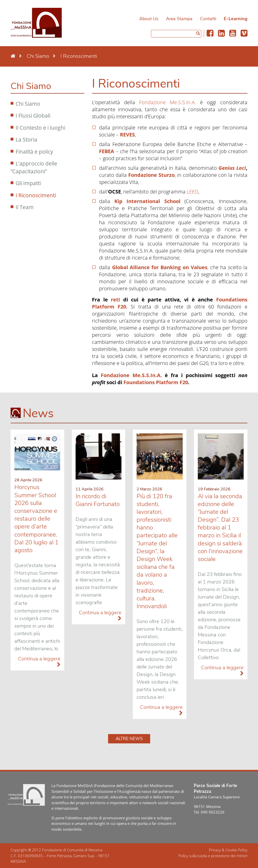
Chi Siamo (28, 104)
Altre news (129, 739)
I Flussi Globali (33, 116)
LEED (192, 192)
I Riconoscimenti (36, 195)
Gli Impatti (28, 183)
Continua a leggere (39, 662)
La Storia (26, 139)
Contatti (208, 19)
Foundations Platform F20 (156, 382)
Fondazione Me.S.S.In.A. (168, 102)
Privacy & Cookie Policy (228, 850)
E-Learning (236, 19)
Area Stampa (179, 19)
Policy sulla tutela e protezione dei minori (213, 856)
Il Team (25, 207)
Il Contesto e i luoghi (40, 128)
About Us (149, 19)
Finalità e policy (34, 152)
